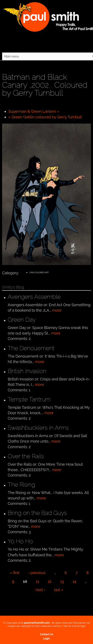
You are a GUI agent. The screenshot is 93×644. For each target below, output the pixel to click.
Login (46, 639)
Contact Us (46, 634)
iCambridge (79, 626)
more (57, 310)
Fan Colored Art (39, 272)
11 (37, 581)
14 (74, 581)
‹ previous (37, 573)
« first (15, 573)
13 (62, 581)
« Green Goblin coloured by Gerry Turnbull (45, 117)
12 (50, 581)
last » (59, 590)
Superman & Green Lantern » (34, 111)
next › (40, 590)
